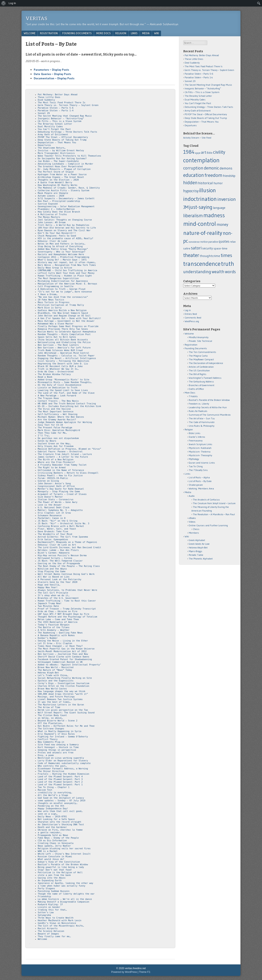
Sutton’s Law (46, 912)
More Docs (103, 33)
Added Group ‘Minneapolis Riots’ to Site (64, 380)
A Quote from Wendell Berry (55, 182)
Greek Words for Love (199, 544)
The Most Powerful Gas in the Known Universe (66, 649)
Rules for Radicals (198, 411)
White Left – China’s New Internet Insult (64, 854)
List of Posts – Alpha (199, 477)
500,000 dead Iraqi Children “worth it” (63, 694)
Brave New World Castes (52, 689)
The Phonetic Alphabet (201, 559)
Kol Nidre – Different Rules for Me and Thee (66, 726)
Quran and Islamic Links (202, 463)
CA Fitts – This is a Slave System (60, 121)
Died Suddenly (46, 100)
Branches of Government (202, 385)
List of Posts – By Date (200, 481)
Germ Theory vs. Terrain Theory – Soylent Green (68, 105)
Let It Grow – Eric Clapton (55, 643)
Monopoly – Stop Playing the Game (59, 492)
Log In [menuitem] (12, 3)
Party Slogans (46, 888)
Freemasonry (196, 441)
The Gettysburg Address (201, 381)
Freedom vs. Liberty (199, 404)
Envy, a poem (46, 755)
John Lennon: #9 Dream (52, 222)
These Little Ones (49, 97)
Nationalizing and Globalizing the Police (64, 342)
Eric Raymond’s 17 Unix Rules (56, 734)
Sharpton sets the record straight (60, 822)
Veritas (36, 18)
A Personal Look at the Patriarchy (60, 579)
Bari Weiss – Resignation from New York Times (67, 265)
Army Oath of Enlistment (53, 135)
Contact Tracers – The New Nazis (58, 401)
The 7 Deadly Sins (198, 470)
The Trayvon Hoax (48, 398)
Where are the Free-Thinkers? (56, 462)
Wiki (156, 33)
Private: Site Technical (200, 341)
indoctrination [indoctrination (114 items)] (200, 199)
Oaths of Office (196, 389)
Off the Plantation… (50, 723)
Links (134, 33)
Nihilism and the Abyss (52, 569)
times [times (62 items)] (226, 255)
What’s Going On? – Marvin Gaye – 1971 (62, 260)
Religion (121, 33)
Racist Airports (48, 928)
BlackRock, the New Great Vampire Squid (63, 313)
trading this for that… (52, 910)
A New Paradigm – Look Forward (57, 396)
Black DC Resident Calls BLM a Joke (60, 366)
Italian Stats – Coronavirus (56, 500)
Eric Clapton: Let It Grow (54, 513)
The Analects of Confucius (206, 500)
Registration (49, 33)
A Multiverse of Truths (52, 214)
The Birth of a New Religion (56, 460)
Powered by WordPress (124, 972)
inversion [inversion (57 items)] (227, 199)
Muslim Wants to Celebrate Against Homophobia (67, 332)
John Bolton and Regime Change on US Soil (64, 316)
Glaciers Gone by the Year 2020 (58, 582)
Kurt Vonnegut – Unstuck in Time (58, 747)
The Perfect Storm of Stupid (56, 172)
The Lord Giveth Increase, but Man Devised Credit (69, 547)
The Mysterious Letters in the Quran (61, 705)
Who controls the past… (52, 766)
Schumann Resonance (50, 516)
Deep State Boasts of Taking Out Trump (62, 140)
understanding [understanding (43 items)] (197, 272)
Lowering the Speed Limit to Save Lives (63, 390)
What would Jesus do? (51, 859)
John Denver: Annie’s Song (54, 484)
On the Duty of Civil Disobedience (60, 385)
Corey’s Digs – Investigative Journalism (64, 683)
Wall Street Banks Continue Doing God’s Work (66, 574)
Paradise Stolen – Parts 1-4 (56, 111)
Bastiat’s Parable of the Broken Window (63, 865)
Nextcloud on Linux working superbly (61, 758)
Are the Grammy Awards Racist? (57, 420)
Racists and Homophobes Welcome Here (61, 254)
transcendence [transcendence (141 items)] (202, 264)
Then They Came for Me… (52, 433)
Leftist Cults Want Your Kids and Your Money (66, 273)
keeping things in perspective (57, 750)
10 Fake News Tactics (51, 300)
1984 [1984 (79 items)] (189, 152)
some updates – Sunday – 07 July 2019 (62, 801)
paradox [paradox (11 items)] (213, 242)
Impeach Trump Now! (50, 603)
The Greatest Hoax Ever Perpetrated (60, 167)
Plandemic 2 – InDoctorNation (56, 209)
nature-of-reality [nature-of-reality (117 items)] (203, 233)
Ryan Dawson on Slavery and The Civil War (64, 230)
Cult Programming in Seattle (56, 286)
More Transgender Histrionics (56, 153)
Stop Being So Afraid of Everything (60, 246)
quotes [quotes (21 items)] (224, 241)
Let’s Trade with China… (53, 675)
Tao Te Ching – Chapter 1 (54, 787)
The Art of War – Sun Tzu (202, 418)
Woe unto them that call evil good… (60, 811)
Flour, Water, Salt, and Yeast (57, 529)
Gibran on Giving (48, 481)
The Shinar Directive (51, 771)
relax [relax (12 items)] (233, 242)
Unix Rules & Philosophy (202, 426)
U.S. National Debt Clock (54, 508)
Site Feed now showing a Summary (58, 745)
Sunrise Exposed (48, 204)
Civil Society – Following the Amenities (64, 361)
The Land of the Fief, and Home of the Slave (66, 393)
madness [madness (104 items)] (214, 215)
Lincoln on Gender (49, 907)
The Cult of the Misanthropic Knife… (61, 926)
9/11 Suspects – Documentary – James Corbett (66, 198)
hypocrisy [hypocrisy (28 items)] (191, 191)
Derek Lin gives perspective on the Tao (63, 710)
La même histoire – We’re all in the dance (65, 899)
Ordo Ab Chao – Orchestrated (56, 372)
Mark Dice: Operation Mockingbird (59, 430)
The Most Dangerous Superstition (58, 278)
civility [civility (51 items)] (219, 152)
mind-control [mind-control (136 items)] (200, 224)
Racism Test (45, 790)
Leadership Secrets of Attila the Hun (208, 407)
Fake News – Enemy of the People (58, 838)
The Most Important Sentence (56, 412)
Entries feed (191, 314)
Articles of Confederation (201, 367)
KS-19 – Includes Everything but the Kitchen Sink (69, 406)
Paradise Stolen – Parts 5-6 (56, 108)
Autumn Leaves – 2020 (51, 196)
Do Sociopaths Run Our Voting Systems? (62, 159)
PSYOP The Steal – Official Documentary (63, 137)
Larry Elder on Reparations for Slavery (63, 761)
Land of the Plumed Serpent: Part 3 (60, 779)
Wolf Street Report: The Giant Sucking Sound (66, 713)
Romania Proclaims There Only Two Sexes (63, 329)
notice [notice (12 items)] (204, 242)
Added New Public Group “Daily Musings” (63, 249)
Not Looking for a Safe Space (56, 819)
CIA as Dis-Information (52, 841)
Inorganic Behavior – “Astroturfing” (61, 119)
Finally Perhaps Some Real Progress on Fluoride (68, 326)
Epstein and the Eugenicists (56, 681)
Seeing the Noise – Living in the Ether (63, 641)
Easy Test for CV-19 (50, 425)
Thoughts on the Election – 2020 (58, 180)
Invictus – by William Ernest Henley (61, 151)
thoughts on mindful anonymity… (58, 803)
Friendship (44, 896)
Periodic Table (196, 555)
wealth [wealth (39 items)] (218, 272)
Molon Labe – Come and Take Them (58, 619)
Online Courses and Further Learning (208, 525)
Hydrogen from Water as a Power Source (62, 175)
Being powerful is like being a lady (61, 867)
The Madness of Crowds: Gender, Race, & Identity (69, 188)
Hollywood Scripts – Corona (55, 558)
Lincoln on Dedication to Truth (58, 388)
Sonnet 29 (44, 113)
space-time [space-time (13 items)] (220, 248)
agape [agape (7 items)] (198, 153)
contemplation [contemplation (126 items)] (201, 160)
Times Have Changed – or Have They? (60, 646)
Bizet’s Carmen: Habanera (54, 553)
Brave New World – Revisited (56, 667)
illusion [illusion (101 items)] (208, 190)
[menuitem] (4, 3)
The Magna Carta (198, 356)
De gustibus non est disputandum (58, 438)
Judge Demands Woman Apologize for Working (65, 422)
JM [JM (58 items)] (186, 207)
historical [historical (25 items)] (206, 183)
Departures (44, 145)
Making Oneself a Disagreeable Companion (64, 902)
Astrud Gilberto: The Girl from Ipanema (63, 537)
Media (146, 33)
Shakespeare (196, 485)
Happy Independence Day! (53, 809)
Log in (188, 310)
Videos (192, 522)
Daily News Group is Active (55, 268)
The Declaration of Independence (206, 363)
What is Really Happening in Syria (60, 731)
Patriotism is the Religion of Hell (60, 873)
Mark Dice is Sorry (50, 308)
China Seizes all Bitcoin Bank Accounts (63, 340)
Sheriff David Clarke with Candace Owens (64, 657)
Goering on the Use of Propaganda (59, 563)
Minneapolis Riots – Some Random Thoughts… (65, 382)
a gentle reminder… (50, 833)
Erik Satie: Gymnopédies (53, 539)
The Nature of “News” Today (55, 670)
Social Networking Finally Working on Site (65, 678)
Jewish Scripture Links (200, 444)
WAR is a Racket (48, 851)
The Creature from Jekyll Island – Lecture (65, 454)
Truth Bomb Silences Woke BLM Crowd (60, 350)
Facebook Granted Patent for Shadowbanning (65, 659)
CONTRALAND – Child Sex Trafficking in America (68, 270)
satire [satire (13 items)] (187, 248)
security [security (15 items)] (208, 248)
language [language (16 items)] (219, 208)
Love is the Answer (50, 505)
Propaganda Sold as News (53, 835)
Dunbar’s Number (48, 638)
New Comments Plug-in (51, 742)
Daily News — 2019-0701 (52, 817)
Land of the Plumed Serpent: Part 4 (60, 777)
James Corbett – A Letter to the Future (63, 457)
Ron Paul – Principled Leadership (59, 201)
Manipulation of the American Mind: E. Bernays (68, 284)
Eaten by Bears (47, 441)
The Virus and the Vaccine (54, 409)
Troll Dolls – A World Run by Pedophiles (64, 225)
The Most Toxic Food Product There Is (62, 103)
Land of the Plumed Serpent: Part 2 (60, 782)
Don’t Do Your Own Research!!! (57, 233)
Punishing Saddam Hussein (54, 891)
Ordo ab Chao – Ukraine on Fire (58, 611)
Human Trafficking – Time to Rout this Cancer (67, 601)
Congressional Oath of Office (56, 486)
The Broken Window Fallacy (54, 374)
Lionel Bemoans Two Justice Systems (60, 699)
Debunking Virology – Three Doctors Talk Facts (68, 132)
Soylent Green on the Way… (54, 444)
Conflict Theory (48, 739)
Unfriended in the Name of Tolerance (61, 470)
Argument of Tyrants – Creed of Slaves (62, 494)
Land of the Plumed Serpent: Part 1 (60, 785)
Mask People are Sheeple (53, 193)
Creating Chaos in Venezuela (56, 843)
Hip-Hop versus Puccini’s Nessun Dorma (62, 555)
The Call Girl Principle (53, 593)
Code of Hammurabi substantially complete (64, 763)
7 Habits (193, 396)
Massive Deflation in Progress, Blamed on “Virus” (69, 449)
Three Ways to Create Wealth (56, 918)
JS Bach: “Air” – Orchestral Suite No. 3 (64, 524)
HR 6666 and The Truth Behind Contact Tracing (67, 404)
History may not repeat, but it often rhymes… (67, 262)
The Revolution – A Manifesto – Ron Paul (214, 514)
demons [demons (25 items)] (226, 168)
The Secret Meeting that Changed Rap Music (65, 116)
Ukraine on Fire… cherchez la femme (60, 830)
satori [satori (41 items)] (196, 248)
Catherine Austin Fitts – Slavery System (64, 190)
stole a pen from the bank (54, 875)
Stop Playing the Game (52, 571)
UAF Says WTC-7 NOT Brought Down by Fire (64, 614)
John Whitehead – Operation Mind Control (64, 353)
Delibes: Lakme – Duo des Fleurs (58, 550)
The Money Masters (49, 217)
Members (194, 533)
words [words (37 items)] (230, 272)
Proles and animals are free (56, 753)
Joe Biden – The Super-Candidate (58, 161)
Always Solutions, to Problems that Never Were (68, 590)
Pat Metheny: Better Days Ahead (58, 95)
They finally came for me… (54, 936)
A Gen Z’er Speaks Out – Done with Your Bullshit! (69, 318)
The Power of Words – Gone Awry (58, 502)
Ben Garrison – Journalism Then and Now (63, 654)
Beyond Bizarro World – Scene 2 (58, 721)
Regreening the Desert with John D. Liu (63, 364)
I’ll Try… (44, 436)
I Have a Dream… (48, 294)
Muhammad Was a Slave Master (56, 324)
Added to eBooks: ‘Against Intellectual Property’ (69, 665)
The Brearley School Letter (55, 124)
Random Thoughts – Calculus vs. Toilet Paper (66, 356)
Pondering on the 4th (51, 806)
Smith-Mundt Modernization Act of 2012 (62, 651)
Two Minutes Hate (48, 606)
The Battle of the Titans (54, 627)
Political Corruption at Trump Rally (61, 305)
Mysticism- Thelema (200, 452)
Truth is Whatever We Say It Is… (58, 369)
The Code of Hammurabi (202, 422)
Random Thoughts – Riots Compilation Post (64, 334)
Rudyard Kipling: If (50, 904)
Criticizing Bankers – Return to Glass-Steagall (68, 473)
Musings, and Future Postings (56, 697)
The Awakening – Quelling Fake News (60, 633)
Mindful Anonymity (199, 337)
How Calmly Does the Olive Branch (59, 212)
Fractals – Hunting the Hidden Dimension (64, 774)
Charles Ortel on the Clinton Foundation (64, 686)
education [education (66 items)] (194, 175)
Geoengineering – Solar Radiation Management (66, 206)
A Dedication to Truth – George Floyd (62, 289)
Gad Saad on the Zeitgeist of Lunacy (61, 798)
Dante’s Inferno (197, 437)
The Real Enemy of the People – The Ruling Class (69, 566)
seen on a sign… (48, 814)
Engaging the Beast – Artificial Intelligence (67, 358)
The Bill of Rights (198, 374)
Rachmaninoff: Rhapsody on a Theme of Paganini (68, 542)
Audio (192, 496)
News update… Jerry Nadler (54, 846)
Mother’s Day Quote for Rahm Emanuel (61, 489)
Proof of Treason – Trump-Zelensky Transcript (67, 609)
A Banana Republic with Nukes (56, 635)
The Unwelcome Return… (52, 148)
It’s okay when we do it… (54, 595)
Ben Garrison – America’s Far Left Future (64, 348)
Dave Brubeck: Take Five (53, 531)
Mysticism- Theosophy (200, 455)
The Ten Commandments (202, 352)
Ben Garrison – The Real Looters (58, 345)
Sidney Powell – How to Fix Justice (60, 476)
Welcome (30, 33)
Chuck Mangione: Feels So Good (57, 236)
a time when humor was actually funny (62, 886)
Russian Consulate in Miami (55, 857)
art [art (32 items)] (204, 152)
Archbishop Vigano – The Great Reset (61, 177)
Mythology (194, 459)
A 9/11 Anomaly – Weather (54, 630)
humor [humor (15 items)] (218, 183)
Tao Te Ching (196, 466)
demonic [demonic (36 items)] (211, 168)
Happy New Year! (48, 587)
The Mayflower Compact (201, 359)
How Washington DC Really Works (58, 185)
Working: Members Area (201, 488)
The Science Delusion (51, 931)
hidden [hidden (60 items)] (190, 182)
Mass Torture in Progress (54, 302)
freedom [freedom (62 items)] (213, 175)
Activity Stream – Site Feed (197, 138)
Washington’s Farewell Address (205, 378)
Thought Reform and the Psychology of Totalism (68, 617)
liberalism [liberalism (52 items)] (193, 216)
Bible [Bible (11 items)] (210, 153)
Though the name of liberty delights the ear (66, 894)
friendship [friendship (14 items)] (229, 176)
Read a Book (45, 377)
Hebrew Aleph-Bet (48, 673)
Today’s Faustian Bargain (54, 625)
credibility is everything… (55, 793)
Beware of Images (48, 934)
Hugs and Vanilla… (49, 585)
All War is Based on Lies (54, 577)
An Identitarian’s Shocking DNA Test (61, 825)
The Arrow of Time (49, 707)
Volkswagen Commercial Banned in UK (60, 662)
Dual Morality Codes (50, 127)
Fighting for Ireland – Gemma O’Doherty (63, 737)
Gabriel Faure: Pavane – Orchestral (60, 452)
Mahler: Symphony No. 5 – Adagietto (60, 510)
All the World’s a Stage (53, 795)
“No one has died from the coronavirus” (63, 297)
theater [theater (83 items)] (191, 255)
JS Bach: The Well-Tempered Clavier (60, 561)
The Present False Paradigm (55, 428)
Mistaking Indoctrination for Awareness (63, 281)
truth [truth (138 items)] (228, 264)
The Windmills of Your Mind (55, 534)
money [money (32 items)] (222, 224)
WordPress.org (192, 321)
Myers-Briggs (195, 551)
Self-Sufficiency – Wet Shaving (58, 414)
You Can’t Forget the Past (54, 129)
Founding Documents (77, 33)
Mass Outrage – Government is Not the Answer (66, 321)
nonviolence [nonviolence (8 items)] (194, 242)
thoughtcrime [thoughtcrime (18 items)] (210, 256)
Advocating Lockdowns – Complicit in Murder (66, 164)
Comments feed (193, 318)
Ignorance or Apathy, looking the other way (66, 883)
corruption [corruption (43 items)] (193, 168)
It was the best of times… (54, 702)
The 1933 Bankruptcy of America (58, 622)
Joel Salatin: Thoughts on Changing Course (65, 220)
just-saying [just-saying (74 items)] (201, 207)
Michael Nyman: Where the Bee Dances (61, 417)
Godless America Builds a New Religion (62, 310)
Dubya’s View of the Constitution (59, 862)
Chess (196, 529)
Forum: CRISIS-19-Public (53, 478)
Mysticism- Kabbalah (200, 448)
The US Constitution (199, 370)
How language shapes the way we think (62, 691)
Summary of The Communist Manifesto (210, 415)
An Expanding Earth (50, 881)
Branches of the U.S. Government (58, 598)
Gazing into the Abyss (52, 878)
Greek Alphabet (197, 540)
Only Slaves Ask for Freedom (56, 446)
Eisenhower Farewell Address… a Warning (63, 769)
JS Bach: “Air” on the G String (58, 521)
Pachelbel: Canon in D (52, 518)
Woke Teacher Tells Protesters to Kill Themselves (69, 156)
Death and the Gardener (52, 827)
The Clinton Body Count (52, 715)
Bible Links (195, 433)
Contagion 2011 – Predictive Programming (64, 257)
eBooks (192, 518)
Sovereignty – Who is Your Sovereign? (62, 252)
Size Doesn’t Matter (50, 497)
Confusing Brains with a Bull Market (61, 526)
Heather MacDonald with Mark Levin (60, 920)
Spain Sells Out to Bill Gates (57, 337)
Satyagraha (44, 915)
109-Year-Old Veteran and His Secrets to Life (67, 228)
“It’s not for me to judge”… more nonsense (65, 292)
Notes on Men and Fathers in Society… (62, 244)
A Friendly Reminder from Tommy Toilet (62, 465)
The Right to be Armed (52, 468)
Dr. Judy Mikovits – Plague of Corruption (64, 169)
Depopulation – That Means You (57, 143)
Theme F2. (145, 972)
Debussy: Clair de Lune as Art (57, 545)
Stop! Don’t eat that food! (55, 870)
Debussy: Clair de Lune (52, 241)
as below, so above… (50, 718)
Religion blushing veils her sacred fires (64, 849)
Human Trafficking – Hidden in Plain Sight (65, 276)
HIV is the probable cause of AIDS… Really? (66, 238)
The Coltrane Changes (51, 729)
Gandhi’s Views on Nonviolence (57, 923)
